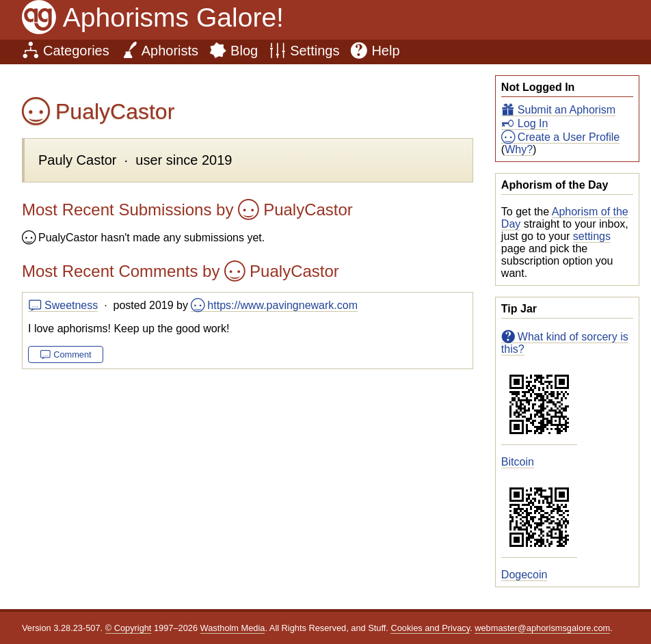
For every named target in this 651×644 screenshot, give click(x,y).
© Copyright (129, 628)
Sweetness (71, 305)
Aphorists (170, 51)
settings (592, 236)
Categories (76, 51)
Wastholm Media (233, 628)
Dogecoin (524, 575)
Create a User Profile (569, 137)
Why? (519, 149)
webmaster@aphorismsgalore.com (542, 628)
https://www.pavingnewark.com (282, 305)
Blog (244, 51)
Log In (533, 123)
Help (385, 51)
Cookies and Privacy (430, 628)
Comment (72, 354)
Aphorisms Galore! (173, 17)
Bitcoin (518, 462)
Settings (315, 51)
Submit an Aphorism (567, 110)
